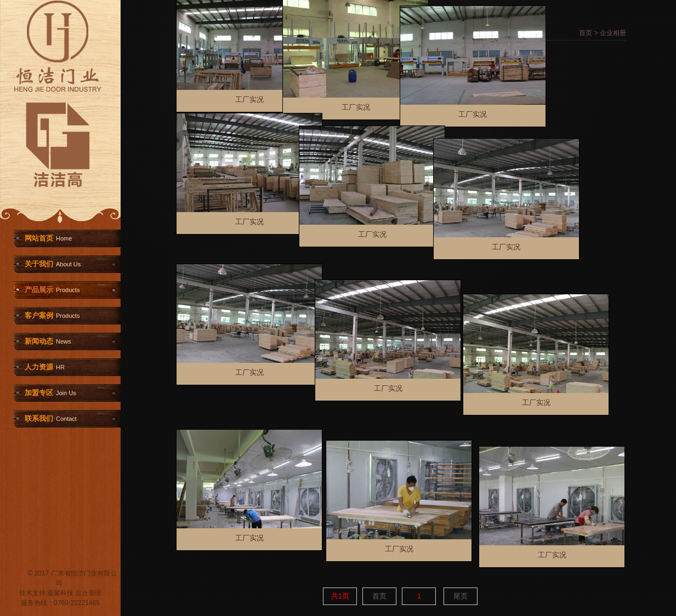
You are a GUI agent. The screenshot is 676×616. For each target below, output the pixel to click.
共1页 (340, 596)
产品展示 (52, 290)
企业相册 (613, 33)
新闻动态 (48, 341)
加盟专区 (50, 393)
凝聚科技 (60, 593)
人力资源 (45, 367)
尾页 (461, 596)
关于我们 (53, 264)
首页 (586, 33)
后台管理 (88, 593)
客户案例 (52, 315)
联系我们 (51, 418)
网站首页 (48, 238)
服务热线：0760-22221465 (60, 603)
